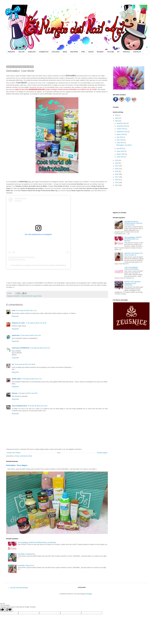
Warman (15, 393)
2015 (117, 183)
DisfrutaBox (17, 296)
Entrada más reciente (14, 453)
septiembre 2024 (122, 132)
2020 (117, 169)
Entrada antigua (102, 453)
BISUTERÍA (74, 52)
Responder (15, 316)
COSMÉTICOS (44, 52)
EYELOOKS (56, 52)
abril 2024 (120, 149)
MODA (65, 52)
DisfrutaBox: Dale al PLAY (26, 566)
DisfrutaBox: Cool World (124, 145)
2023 (117, 160)
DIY (118, 52)
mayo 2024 (120, 143)
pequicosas (16, 335)
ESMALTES (32, 52)
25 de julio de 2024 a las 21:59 (37, 406)
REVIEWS (100, 52)
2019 (117, 171)
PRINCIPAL (11, 52)
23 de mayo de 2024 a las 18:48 (25, 364)
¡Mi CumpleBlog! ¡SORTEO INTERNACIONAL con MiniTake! (37, 543)
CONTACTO (137, 52)
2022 (117, 163)
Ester (14, 311)
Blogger (90, 594)
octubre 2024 (121, 129)
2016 (117, 180)
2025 (117, 118)
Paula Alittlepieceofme (19, 406)
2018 (117, 174)
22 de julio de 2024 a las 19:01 (28, 393)
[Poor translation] (9, 610)
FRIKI (83, 52)
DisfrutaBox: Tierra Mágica (17, 465)
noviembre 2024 (122, 126)
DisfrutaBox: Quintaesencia (26, 554)
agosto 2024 (121, 134)
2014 (117, 185)
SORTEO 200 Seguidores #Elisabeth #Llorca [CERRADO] (133, 283)
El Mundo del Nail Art (27, 296)
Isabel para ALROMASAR (20, 348)
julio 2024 (120, 137)
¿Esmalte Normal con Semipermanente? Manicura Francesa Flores (133, 223)
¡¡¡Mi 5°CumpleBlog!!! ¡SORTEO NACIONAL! (132, 268)
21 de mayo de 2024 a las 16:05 (36, 323)
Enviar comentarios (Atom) (24, 456)
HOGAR (91, 52)
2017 (117, 177)
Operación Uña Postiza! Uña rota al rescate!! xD (133, 254)
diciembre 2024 (122, 123)
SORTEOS (126, 52)
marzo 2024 (121, 151)
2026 (117, 115)
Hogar (35, 296)
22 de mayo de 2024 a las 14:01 (40, 348)
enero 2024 (121, 157)
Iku (13, 364)
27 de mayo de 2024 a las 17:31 (32, 379)
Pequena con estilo (19, 323)
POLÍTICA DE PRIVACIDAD (19, 588)
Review (39, 296)
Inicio (59, 453)
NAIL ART (22, 52)
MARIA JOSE (16, 379)
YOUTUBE (110, 52)
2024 (117, 121)
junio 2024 (120, 140)
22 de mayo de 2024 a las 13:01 (31, 335)
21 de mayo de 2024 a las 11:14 (26, 311)
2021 (117, 166)
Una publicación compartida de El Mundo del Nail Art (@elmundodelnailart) (38, 265)
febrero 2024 (121, 154)
